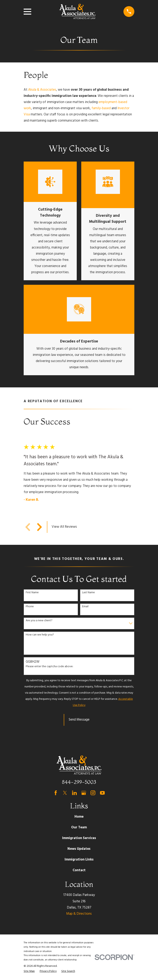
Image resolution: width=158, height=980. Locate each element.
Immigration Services (79, 838)
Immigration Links (79, 860)
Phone (30, 607)
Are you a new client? (39, 621)
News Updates (79, 849)
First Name (32, 593)
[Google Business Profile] (84, 793)
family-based (101, 108)
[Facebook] (56, 793)
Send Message (79, 720)
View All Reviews (64, 527)
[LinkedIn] (74, 793)
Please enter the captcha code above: (49, 667)
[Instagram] (93, 793)
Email (85, 607)
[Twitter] (65, 793)
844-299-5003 (79, 782)
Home (79, 817)
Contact (79, 870)
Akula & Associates (42, 90)
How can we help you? (40, 635)
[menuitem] (29, 971)
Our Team (79, 827)
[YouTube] (102, 793)
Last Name (88, 593)
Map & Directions (79, 914)
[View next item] (39, 527)
